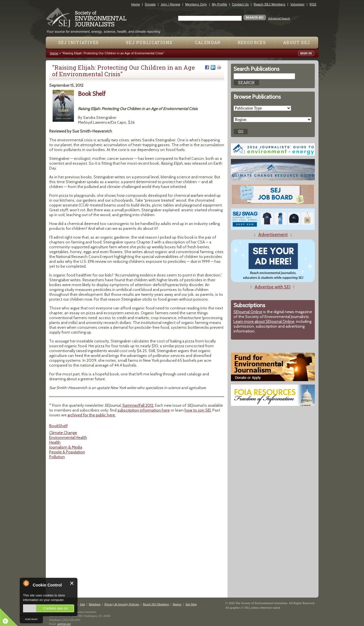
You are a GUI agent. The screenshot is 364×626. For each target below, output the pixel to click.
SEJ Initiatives (79, 43)
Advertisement (273, 235)
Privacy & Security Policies (122, 604)
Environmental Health (68, 437)
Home (136, 4)
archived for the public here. (92, 415)
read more (31, 619)
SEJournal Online (248, 312)
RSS (313, 4)
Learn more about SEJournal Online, (264, 321)
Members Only (196, 4)
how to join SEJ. (198, 410)
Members (95, 604)
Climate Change (63, 433)
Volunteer (297, 4)
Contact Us (240, 4)
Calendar (208, 43)
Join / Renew (170, 4)
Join (82, 604)
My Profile (219, 4)
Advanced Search (279, 18)
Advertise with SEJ (272, 287)
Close (72, 583)
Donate (150, 4)
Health (55, 442)
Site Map (191, 604)
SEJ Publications (149, 43)
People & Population (67, 452)
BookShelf (58, 426)
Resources (252, 43)
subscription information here (144, 410)
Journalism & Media (66, 447)
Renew (177, 604)
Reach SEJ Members (269, 4)
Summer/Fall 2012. (138, 405)
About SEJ (297, 43)
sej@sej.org (64, 624)
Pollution (57, 457)
